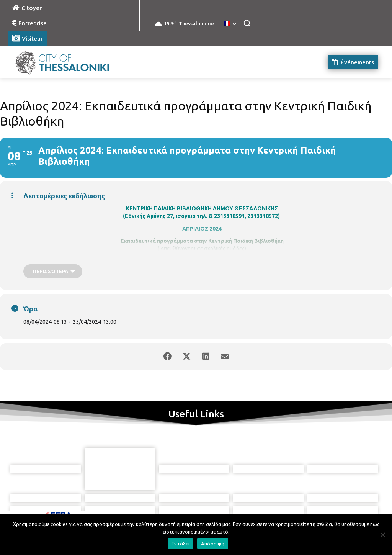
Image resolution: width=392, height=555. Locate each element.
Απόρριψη (213, 544)
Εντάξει (180, 544)
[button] (247, 23)
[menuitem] (230, 24)
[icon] (231, 512)
